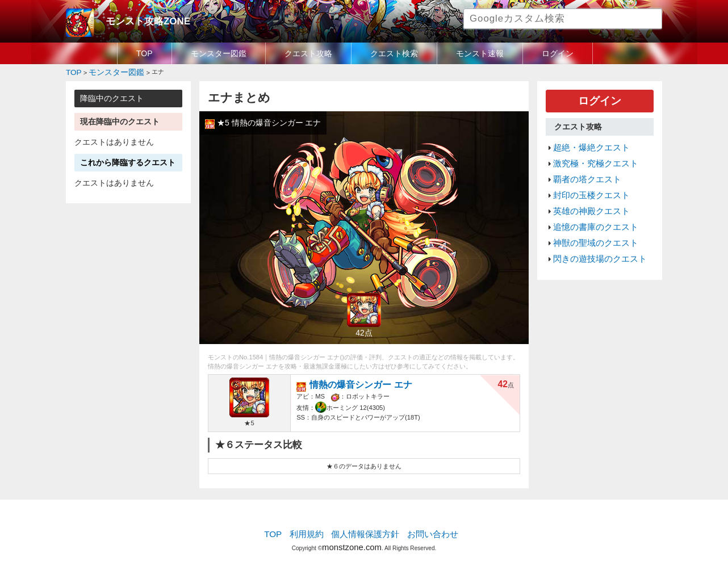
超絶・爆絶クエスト (586, 142)
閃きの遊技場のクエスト (594, 237)
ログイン (558, 53)
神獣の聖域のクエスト (590, 223)
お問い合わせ (424, 531)
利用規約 (313, 531)
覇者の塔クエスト (583, 169)
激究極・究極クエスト (590, 156)
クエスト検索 (394, 53)
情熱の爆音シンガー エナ (355, 381)
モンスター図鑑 (219, 53)
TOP (145, 53)
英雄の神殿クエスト (586, 196)
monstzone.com (352, 541)
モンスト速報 (480, 53)
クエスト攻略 (308, 53)
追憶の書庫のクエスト (590, 210)
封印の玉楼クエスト (586, 183)
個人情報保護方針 (365, 531)
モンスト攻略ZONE (141, 20)
